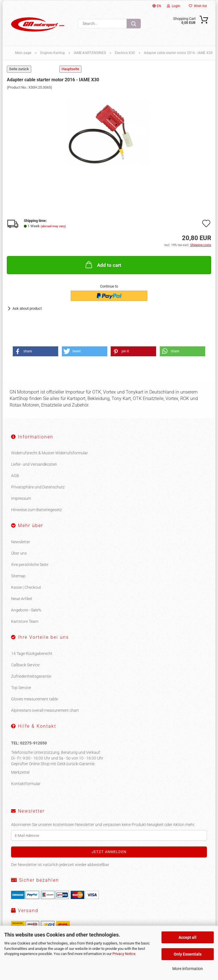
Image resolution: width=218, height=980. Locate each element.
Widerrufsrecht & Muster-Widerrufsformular (50, 454)
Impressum (21, 500)
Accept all (187, 937)
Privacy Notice (124, 954)
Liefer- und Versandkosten (34, 465)
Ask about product (27, 310)
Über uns (19, 554)
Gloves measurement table (34, 700)
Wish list (198, 6)
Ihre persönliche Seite (30, 566)
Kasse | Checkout (26, 588)
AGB (15, 477)
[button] (35, 352)
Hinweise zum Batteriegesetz (36, 511)
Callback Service (25, 666)
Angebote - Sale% (26, 611)
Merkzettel (20, 773)
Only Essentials (188, 954)
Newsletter (21, 543)
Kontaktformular (26, 785)
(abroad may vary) (53, 227)
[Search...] (134, 24)
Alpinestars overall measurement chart (45, 711)
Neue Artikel (22, 600)
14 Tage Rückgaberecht (32, 655)
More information (188, 969)
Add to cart (103, 266)
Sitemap (18, 577)
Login (174, 6)
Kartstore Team (25, 623)
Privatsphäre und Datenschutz (38, 488)
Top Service (21, 689)
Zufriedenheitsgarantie (31, 677)
